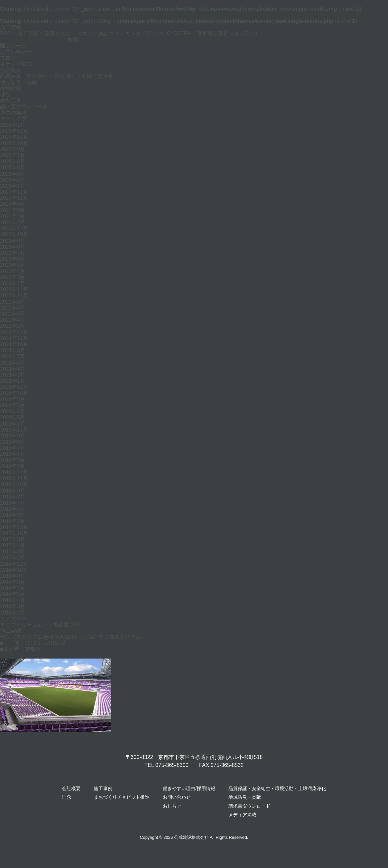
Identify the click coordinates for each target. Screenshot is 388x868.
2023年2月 (13, 284)
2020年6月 (13, 411)
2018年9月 (13, 491)
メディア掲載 (16, 64)
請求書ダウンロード (24, 107)
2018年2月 (13, 521)
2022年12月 (14, 289)
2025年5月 (13, 168)
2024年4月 (13, 216)
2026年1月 (13, 125)
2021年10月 (14, 344)
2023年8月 (13, 247)
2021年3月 (13, 369)
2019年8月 (13, 442)
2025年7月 (13, 155)
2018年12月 (14, 472)
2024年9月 (13, 204)
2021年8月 (13, 350)
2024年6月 (13, 210)
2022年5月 (13, 314)
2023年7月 (13, 253)
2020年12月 (14, 387)
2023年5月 (13, 265)
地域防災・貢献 (19, 82)
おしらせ (172, 806)
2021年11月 (14, 338)
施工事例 (103, 788)
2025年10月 (14, 143)
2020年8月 (13, 399)
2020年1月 (13, 424)
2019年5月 (13, 454)
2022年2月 (13, 326)
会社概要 (11, 70)
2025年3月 (13, 174)
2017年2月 (13, 558)
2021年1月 (13, 381)
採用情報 (11, 88)
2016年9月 (13, 576)
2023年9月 (13, 241)
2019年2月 (13, 466)
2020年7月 (13, 405)
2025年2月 (13, 180)
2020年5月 (13, 417)
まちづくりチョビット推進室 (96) (40, 625)
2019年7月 (13, 448)
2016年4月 (13, 600)
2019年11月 (14, 430)
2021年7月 (13, 356)
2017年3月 (13, 552)
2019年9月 (13, 436)
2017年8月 (13, 539)
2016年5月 (13, 594)
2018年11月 (14, 478)
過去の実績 (13, 113)
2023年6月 (13, 259)
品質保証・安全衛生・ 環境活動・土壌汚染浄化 (56, 76)
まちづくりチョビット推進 (122, 797)
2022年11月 (14, 295)
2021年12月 (14, 332)
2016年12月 (14, 564)
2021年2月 (13, 375)
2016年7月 (13, 588)
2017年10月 (14, 533)
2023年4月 (13, 271)
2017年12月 (14, 527)
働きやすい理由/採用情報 (189, 788)
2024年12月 (14, 192)
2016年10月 (14, 570)
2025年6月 (13, 162)
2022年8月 (13, 302)
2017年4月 (13, 545)
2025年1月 (13, 186)
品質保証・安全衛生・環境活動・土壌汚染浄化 (277, 788)
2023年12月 (14, 229)
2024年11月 (14, 198)
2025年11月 (14, 137)
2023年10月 (14, 234)
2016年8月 (13, 582)
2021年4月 (13, 363)
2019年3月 (13, 460)
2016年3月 (13, 606)
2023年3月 (13, 277)
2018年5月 (13, 509)
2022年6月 (13, 308)
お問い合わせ (16, 52)
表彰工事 (11, 101)
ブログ (8, 58)
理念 (5, 94)
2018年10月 (14, 484)
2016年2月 (13, 613)
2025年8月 (13, 149)
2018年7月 (13, 503)
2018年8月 (13, 497)
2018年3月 (13, 515)
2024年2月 (13, 223)
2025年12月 (14, 131)
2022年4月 (13, 320)
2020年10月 (14, 393)
